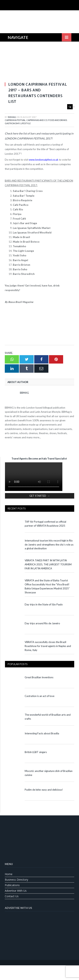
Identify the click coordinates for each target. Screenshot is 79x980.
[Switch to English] (30, 970)
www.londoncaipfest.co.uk (44, 160)
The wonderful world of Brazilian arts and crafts (48, 717)
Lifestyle (26, 123)
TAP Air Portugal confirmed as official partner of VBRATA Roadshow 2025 (45, 524)
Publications (12, 885)
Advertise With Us (16, 891)
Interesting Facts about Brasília (42, 733)
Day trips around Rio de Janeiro (42, 623)
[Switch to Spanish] (49, 970)
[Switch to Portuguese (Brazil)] (40, 970)
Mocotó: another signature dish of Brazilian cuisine (49, 773)
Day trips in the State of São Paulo (44, 604)
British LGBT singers (36, 752)
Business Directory (16, 880)
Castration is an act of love (39, 696)
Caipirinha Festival (15, 120)
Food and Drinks (58, 120)
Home (9, 874)
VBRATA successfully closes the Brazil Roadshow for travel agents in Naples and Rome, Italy (48, 646)
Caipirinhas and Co (37, 120)
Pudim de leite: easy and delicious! (44, 790)
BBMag (12, 117)
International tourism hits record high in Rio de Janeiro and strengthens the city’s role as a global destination (49, 545)
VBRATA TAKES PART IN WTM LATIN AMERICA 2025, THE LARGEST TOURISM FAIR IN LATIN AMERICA (48, 564)
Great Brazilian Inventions (39, 677)
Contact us (12, 896)
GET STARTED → (40, 496)
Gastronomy (12, 123)
